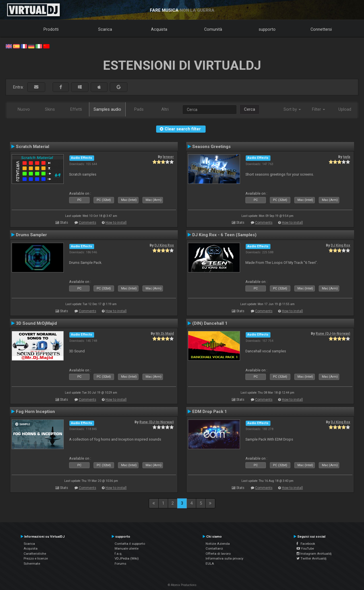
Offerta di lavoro (218, 554)
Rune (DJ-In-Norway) (333, 334)
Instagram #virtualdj (314, 554)
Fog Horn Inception (35, 412)
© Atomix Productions (182, 585)
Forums (120, 564)
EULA (210, 564)
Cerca (250, 109)
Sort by (292, 109)
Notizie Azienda (218, 544)
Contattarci (214, 548)
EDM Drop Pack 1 (210, 412)
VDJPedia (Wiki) (127, 558)
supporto (267, 29)
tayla (347, 157)
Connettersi (321, 29)
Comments (87, 223)
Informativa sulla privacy (225, 558)
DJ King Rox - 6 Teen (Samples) (224, 235)
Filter (318, 109)
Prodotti (51, 29)
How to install (116, 223)
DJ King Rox (164, 245)
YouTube (305, 548)
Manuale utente (127, 548)
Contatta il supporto (130, 544)
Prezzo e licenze (36, 558)
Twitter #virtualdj (312, 558)
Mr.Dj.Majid (165, 334)
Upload (345, 109)
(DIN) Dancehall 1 (210, 323)
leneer (168, 157)
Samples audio (107, 109)
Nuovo (24, 109)
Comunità (213, 29)
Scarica (105, 29)
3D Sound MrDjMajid (36, 323)
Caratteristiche (35, 554)
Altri (165, 109)
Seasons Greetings (211, 147)
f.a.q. (118, 554)
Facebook (306, 544)
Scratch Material (33, 147)
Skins (50, 109)
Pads (139, 109)
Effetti (76, 109)
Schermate (32, 564)
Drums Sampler (31, 235)
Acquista (159, 29)
